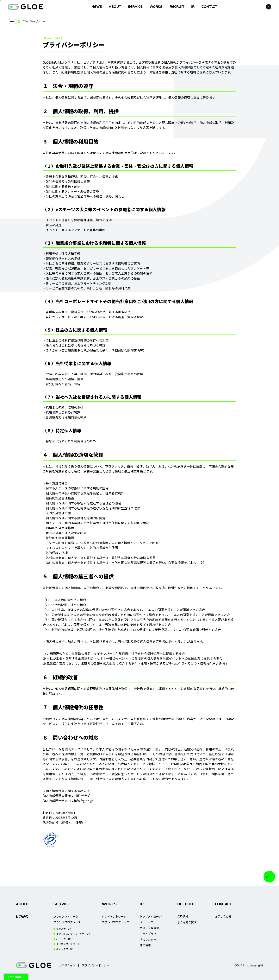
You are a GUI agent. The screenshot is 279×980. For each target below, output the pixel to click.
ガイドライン (67, 965)
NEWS (22, 917)
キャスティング (64, 929)
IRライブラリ (148, 934)
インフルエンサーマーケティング (74, 934)
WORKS (156, 7)
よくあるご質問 (187, 922)
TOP (12, 22)
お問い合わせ (223, 916)
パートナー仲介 (64, 939)
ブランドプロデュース (67, 922)
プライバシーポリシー (96, 965)
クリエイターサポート (68, 944)
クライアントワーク (66, 916)
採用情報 (183, 916)
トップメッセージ (151, 916)
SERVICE (135, 7)
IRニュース (146, 922)
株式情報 (145, 945)
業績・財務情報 (149, 928)
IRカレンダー (148, 940)
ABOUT (115, 7)
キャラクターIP (64, 949)
